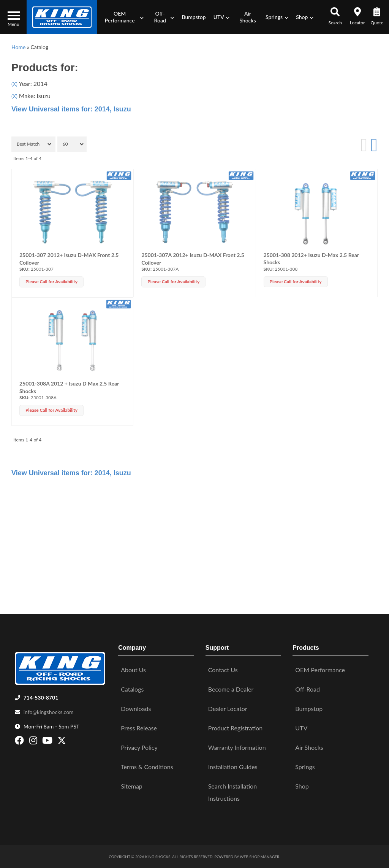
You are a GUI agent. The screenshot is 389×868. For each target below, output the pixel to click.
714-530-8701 (41, 697)
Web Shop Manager (259, 857)
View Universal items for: (71, 109)
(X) (14, 84)
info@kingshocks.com (49, 712)
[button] (122, 17)
